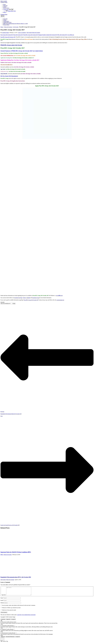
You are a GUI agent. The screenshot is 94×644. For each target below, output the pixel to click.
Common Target (4, 2)
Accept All (13, 621)
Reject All (8, 621)
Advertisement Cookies (7, 635)
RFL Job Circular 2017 (62, 35)
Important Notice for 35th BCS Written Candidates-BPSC (16, 552)
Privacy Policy (6, 8)
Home (4, 5)
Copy (14, 304)
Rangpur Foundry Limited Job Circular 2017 (48, 35)
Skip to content (4, 1)
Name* (2, 600)
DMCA (5, 12)
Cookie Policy (6, 21)
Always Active (13, 624)
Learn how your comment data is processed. (26, 616)
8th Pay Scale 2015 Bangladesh (9, 76)
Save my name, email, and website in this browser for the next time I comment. (19, 607)
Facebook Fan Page (18, 298)
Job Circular (16, 27)
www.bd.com (59, 296)
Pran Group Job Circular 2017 (7, 35)
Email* (2, 602)
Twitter (24, 298)
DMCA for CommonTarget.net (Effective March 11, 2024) (15, 24)
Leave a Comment (22, 33)
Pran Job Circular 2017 (18, 35)
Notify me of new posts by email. (9, 612)
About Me (5, 6)
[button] (10, 10)
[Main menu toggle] (3, 16)
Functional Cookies (6, 627)
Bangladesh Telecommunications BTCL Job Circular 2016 (16, 577)
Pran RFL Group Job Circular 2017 (31, 35)
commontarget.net (60, 300)
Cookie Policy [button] (7, 10)
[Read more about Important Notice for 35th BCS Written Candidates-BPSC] (10, 549)
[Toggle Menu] (12, 10)
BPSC (2, 555)
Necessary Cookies (6, 624)
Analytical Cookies (6, 631)
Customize (3, 621)
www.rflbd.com (71, 35)
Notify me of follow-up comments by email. (11, 609)
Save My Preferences (10, 638)
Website (2, 604)
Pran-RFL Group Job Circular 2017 (31, 300)
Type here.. (4, 596)
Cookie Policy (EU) (11, 11)
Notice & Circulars (8, 27)
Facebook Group (36, 298)
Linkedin (28, 298)
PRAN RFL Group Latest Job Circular (11, 45)
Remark (12, 627)
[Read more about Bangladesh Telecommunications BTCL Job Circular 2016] (10, 575)
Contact (5, 7)
